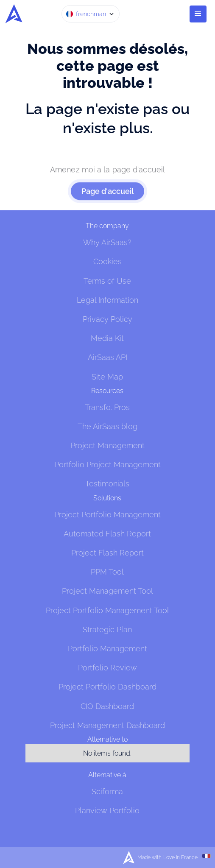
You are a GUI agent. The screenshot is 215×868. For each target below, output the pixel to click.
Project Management (107, 445)
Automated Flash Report (107, 534)
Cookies (107, 261)
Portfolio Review (107, 668)
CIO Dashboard (107, 706)
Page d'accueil (107, 196)
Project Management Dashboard (107, 725)
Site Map (107, 377)
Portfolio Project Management (107, 465)
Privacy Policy (107, 319)
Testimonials (107, 484)
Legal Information (107, 300)
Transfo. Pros (107, 407)
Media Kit (107, 338)
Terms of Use (107, 281)
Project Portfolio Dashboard (107, 687)
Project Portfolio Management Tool (107, 610)
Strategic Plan (107, 629)
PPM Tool (107, 572)
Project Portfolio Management (107, 515)
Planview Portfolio (107, 811)
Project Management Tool (107, 591)
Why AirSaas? (107, 242)
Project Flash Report (107, 553)
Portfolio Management (107, 649)
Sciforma (107, 791)
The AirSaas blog (107, 426)
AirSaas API (107, 357)
